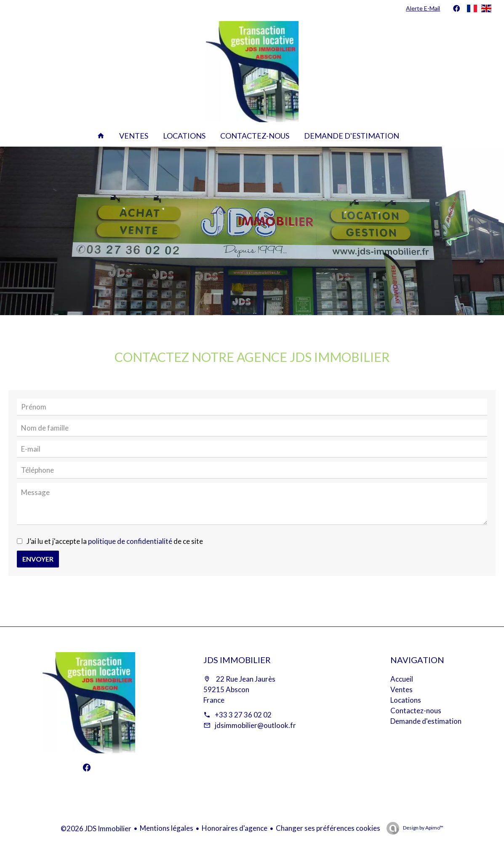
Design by (423, 828)
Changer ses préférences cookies (328, 828)
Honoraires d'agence (235, 828)
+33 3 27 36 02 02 (243, 715)
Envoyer (38, 559)
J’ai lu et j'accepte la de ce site (115, 541)
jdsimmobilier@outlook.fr (255, 725)
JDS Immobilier (237, 660)
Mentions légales (167, 828)
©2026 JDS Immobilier (96, 828)
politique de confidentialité (130, 541)
